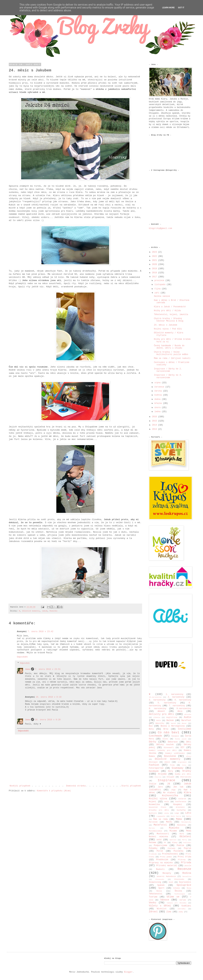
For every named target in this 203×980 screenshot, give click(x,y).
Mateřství (160, 825)
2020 (155, 264)
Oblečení (185, 837)
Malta (189, 816)
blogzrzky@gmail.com (160, 228)
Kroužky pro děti (159, 810)
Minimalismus (155, 831)
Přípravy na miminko (161, 863)
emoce (167, 762)
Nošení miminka (158, 837)
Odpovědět (22, 657)
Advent (161, 711)
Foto (184, 765)
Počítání (187, 843)
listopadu (161, 285)
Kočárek (182, 799)
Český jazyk (181, 739)
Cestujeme (185, 729)
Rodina (187, 873)
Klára (188, 793)
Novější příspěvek (20, 786)
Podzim (180, 845)
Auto (159, 720)
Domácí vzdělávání (175, 753)
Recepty (167, 873)
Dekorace (173, 742)
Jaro (160, 787)
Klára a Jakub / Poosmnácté (170, 307)
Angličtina (172, 717)
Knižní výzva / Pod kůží (168, 329)
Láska (166, 813)
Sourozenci (185, 882)
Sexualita (187, 877)
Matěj (169, 822)
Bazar (184, 723)
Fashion (154, 765)
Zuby (181, 912)
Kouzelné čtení (158, 807)
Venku (153, 903)
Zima (169, 912)
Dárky (153, 742)
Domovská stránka (76, 786)
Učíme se (173, 897)
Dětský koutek (165, 745)
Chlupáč (170, 777)
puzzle (188, 866)
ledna (158, 412)
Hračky (187, 771)
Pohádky (153, 848)
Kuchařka (181, 810)
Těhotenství (156, 894)
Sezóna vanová (162, 296)
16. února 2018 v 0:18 (49, 697)
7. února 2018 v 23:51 (48, 669)
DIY (183, 748)
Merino (152, 828)
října (158, 289)
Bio (151, 726)
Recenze (184, 869)
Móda (189, 831)
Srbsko (177, 888)
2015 (155, 421)
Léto (188, 813)
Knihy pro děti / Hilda (167, 311)
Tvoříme (153, 897)
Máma (179, 819)
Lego (177, 813)
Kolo (167, 802)
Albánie (157, 717)
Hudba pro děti (183, 774)
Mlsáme (173, 831)
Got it (181, 8)
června (159, 391)
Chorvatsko (186, 777)
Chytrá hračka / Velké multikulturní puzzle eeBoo (171, 353)
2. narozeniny (176, 697)
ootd (159, 840)
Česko (165, 739)
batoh (173, 723)
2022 (155, 256)
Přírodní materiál (167, 866)
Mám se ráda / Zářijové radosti (172, 358)
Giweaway (178, 768)
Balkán (170, 720)
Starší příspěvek (131, 786)
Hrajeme (162, 774)
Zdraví (153, 912)
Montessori (163, 834)
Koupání (178, 805)
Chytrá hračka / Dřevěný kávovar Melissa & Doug (169, 320)
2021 (155, 260)
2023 (155, 252)
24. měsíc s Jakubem (166, 325)
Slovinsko (179, 879)
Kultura (153, 813)
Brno (166, 729)
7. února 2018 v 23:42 (41, 632)
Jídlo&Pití (155, 790)
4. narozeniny (183, 700)
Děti (189, 742)
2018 (155, 273)
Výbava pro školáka (177, 903)
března (159, 403)
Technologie (180, 894)
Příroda (186, 863)
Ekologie (153, 762)
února (158, 408)
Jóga (173, 790)
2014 (155, 425)
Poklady (171, 848)
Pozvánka (178, 851)
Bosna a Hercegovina (173, 726)
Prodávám (153, 854)
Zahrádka (182, 909)
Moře (182, 834)
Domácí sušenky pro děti (163, 750)
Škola (159, 891)
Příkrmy (182, 860)
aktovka (188, 714)
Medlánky (182, 825)
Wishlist (162, 909)
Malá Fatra (176, 816)
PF (165, 843)
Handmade (154, 771)
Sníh (171, 882)
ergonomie (182, 762)
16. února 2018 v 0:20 (48, 720)
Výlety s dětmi (160, 906)
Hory (170, 771)
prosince (160, 281)
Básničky (160, 723)
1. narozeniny (175, 694)
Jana (27, 669)
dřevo (189, 756)
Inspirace (166, 780)
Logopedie (161, 816)
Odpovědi (25, 663)
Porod (160, 851)
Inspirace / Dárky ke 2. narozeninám (168, 370)
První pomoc (166, 857)
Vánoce (165, 900)
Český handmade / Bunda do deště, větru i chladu (169, 347)
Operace (173, 840)
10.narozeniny (155, 697)
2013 (155, 429)
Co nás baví (168, 732)
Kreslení (180, 807)
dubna (158, 399)
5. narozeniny (167, 703)
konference (181, 802)
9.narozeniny (184, 709)
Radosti (160, 869)
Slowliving (155, 882)
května (159, 395)
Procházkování (170, 854)
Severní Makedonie (166, 876)
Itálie (153, 784)
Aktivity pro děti (161, 714)
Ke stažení (169, 793)
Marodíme (153, 822)
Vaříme (183, 900)
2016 (155, 417)
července (160, 387)
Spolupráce (184, 885)
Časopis (175, 736)
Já (169, 784)
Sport (161, 888)
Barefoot (186, 720)
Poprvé (188, 848)
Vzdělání (186, 906)
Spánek (161, 885)
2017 (155, 277)
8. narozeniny (158, 709)
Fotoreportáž (156, 768)
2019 (155, 269)
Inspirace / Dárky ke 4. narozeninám (168, 376)
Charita (158, 777)
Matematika (186, 822)
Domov (152, 756)
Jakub (45, 611)
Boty (151, 729)
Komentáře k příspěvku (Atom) (54, 791)
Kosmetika (154, 805)
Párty (184, 840)
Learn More (168, 8)
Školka (178, 891)
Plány (175, 843)
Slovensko (160, 879)
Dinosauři (169, 748)
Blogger (128, 972)
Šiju (189, 888)
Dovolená (170, 756)
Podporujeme (160, 845)
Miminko (53, 611)
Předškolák (162, 860)
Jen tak (178, 787)
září (157, 293)
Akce (180, 711)
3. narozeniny (157, 700)
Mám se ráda (160, 819)
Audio (188, 717)
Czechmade (155, 736)
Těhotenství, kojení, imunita (171, 315)
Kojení (153, 802)
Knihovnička (170, 796)
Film (172, 765)
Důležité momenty (31, 611)
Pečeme (153, 843)
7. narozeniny (177, 706)
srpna (158, 383)
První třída (184, 857)
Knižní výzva (158, 799)
